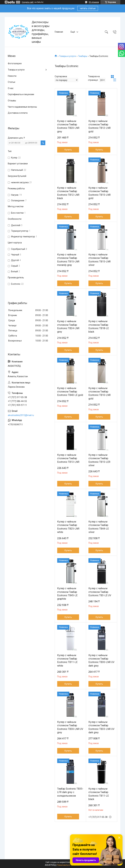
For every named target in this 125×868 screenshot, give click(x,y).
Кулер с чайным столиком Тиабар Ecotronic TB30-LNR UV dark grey (101, 660)
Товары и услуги (67, 56)
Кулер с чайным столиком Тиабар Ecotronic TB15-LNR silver (100, 260)
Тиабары (83, 56)
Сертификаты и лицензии (21, 94)
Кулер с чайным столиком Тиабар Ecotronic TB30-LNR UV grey (70, 727)
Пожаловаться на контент (69, 865)
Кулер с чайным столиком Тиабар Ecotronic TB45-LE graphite (67, 594)
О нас (11, 88)
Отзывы (12, 101)
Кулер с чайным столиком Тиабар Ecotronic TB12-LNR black (68, 193)
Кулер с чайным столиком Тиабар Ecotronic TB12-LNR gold (100, 126)
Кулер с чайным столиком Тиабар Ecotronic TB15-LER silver (99, 460)
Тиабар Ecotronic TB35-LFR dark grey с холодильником (70, 792)
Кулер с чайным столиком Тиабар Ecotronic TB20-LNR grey (68, 126)
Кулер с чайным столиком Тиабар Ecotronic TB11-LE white (67, 660)
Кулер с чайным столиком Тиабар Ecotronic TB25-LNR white (68, 527)
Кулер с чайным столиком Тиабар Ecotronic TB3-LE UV (100, 592)
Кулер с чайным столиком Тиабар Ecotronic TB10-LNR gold (100, 393)
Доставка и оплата (18, 113)
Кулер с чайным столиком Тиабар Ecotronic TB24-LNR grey (68, 326)
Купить (68, 150)
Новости (12, 76)
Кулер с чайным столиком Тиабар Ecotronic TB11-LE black (99, 794)
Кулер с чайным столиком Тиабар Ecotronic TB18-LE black (99, 326)
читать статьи (88, 8)
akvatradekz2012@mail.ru (21, 415)
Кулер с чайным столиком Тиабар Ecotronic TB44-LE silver (99, 527)
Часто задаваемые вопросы (22, 107)
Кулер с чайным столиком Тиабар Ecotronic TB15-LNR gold (100, 193)
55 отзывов (94, 2)
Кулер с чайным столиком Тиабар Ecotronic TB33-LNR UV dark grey (101, 727)
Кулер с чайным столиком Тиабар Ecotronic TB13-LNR (68, 458)
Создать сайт (28, 2)
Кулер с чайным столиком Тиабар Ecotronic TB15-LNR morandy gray (68, 260)
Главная (59, 32)
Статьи (11, 82)
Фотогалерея (15, 63)
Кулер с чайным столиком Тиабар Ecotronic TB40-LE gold (70, 392)
